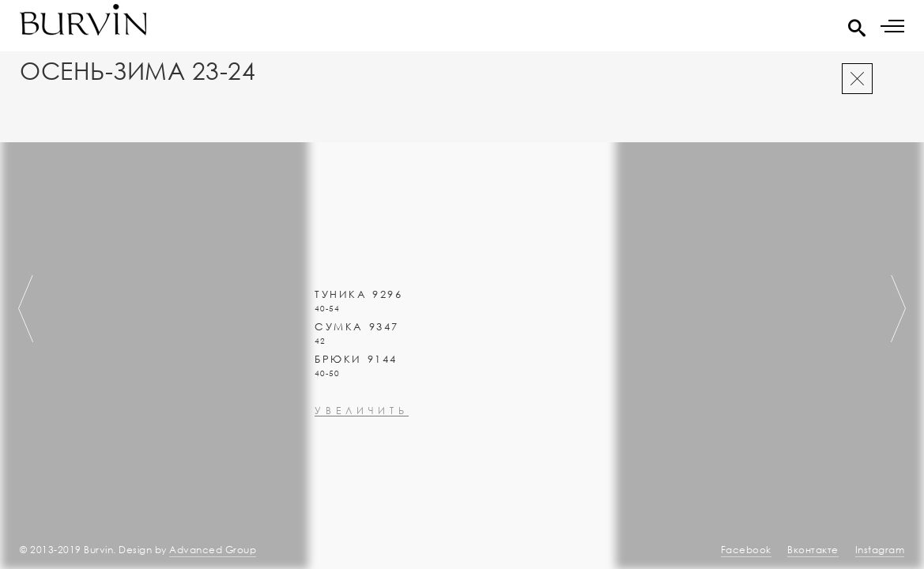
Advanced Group (213, 550)
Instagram (880, 550)
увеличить (362, 453)
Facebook (746, 550)
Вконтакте (813, 550)
